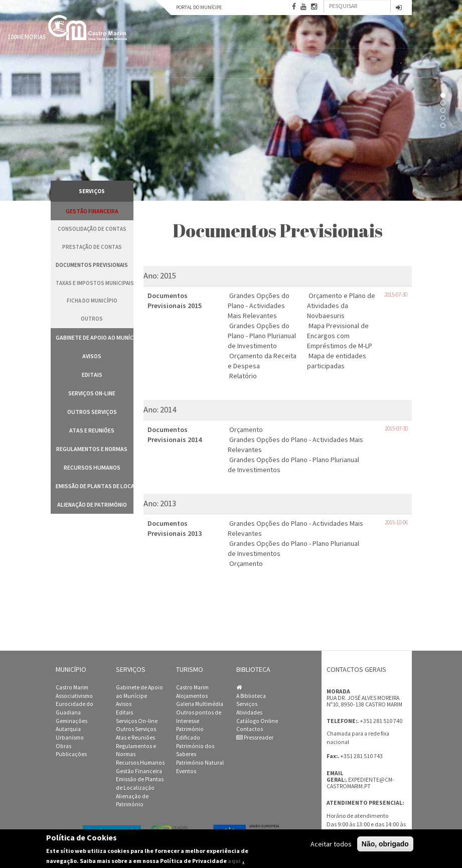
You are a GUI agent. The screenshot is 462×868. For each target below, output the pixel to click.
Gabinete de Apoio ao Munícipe (95, 337)
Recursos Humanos (92, 467)
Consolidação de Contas (92, 229)
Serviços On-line (92, 393)
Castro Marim (72, 687)
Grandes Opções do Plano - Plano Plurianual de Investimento (262, 336)
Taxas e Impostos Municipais (95, 283)
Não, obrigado (385, 844)
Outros (92, 319)
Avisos (92, 356)
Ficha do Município (92, 301)
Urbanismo (70, 738)
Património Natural (200, 763)
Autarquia (68, 729)
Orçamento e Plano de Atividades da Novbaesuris (341, 306)
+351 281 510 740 (381, 721)
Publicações (71, 754)
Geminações (71, 721)
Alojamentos (192, 696)
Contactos (250, 729)
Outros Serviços (92, 412)
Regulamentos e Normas (92, 449)
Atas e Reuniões (92, 430)
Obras (63, 746)
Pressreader (255, 738)
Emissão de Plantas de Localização (95, 486)
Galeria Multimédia (200, 704)
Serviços (247, 704)
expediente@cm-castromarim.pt (360, 783)
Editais (92, 375)
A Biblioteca (251, 696)
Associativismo (74, 696)
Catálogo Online (257, 721)
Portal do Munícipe (199, 7)
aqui (234, 861)
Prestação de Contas (92, 247)
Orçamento (246, 429)
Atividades (249, 712)
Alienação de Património (92, 504)
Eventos (186, 771)
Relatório (243, 376)
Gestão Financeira (92, 211)
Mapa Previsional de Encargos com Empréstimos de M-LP (340, 336)
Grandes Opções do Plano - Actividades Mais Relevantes (259, 306)
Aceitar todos (331, 844)
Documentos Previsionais (92, 265)
